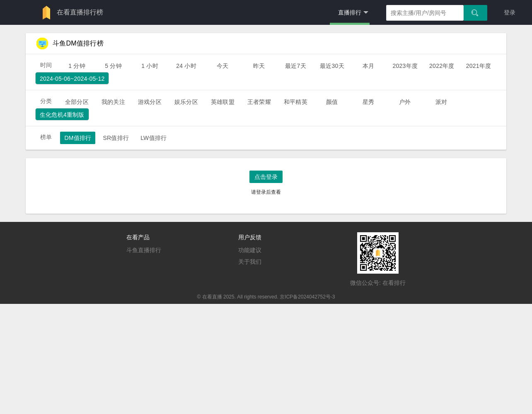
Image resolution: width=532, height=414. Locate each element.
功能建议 (250, 250)
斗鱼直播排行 (144, 250)
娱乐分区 (186, 102)
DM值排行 (78, 138)
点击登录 (266, 177)
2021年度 (479, 66)
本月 (368, 66)
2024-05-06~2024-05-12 (72, 79)
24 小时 (186, 66)
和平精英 (296, 102)
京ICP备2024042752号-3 (307, 297)
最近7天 (296, 66)
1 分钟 (77, 66)
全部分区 (77, 102)
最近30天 (332, 66)
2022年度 (442, 66)
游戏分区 (150, 102)
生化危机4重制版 (62, 115)
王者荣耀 (259, 102)
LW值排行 (154, 138)
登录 (510, 12)
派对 (441, 102)
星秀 (368, 102)
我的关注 (113, 102)
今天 (222, 66)
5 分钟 (113, 66)
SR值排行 (116, 138)
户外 (405, 102)
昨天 (259, 66)
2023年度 (405, 66)
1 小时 (150, 66)
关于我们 (250, 262)
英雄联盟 (223, 102)
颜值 (332, 102)
